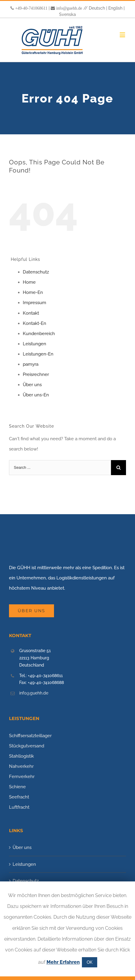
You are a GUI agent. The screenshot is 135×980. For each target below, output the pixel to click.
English (115, 8)
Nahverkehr (21, 766)
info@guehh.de (69, 8)
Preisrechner (36, 374)
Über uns (32, 385)
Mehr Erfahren (63, 962)
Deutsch (97, 8)
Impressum (34, 303)
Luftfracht (19, 807)
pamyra (31, 364)
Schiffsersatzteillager (30, 736)
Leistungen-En (38, 354)
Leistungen (34, 344)
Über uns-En (36, 395)
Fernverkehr (22, 777)
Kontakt (31, 313)
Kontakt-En (34, 323)
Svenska (67, 14)
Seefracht (19, 797)
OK (90, 962)
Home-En (33, 292)
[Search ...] (60, 468)
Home (29, 282)
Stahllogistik (21, 756)
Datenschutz (36, 272)
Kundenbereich (39, 334)
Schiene (17, 787)
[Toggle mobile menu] (123, 35)
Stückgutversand (27, 746)
